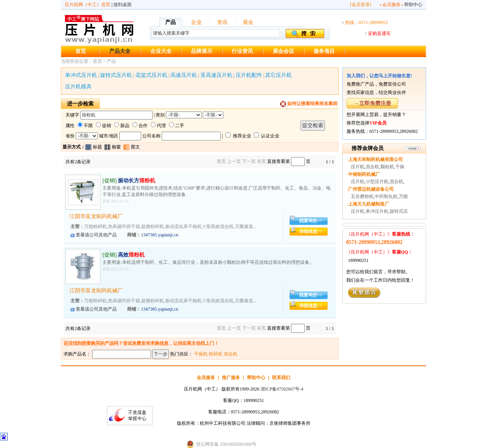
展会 (248, 22)
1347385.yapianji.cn (159, 235)
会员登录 (361, 5)
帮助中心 (413, 5)
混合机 (231, 354)
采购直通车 (379, 33)
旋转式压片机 (116, 75)
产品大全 (120, 51)
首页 (81, 51)
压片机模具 (78, 87)
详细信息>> (311, 231)
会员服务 (392, 5)
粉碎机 (216, 354)
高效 (131, 255)
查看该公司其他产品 (96, 235)
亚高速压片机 (216, 75)
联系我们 (281, 378)
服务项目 (324, 51)
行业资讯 (242, 51)
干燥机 (201, 354)
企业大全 (161, 51)
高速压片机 (184, 75)
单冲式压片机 (81, 75)
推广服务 (231, 378)
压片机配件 (249, 75)
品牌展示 (202, 51)
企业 (196, 22)
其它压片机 (279, 75)
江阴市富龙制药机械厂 (96, 216)
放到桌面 (123, 5)
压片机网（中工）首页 (88, 5)
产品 (170, 22)
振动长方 (137, 181)
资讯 (222, 22)
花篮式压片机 (151, 75)
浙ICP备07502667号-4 (282, 389)
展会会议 (283, 51)
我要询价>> (311, 221)
